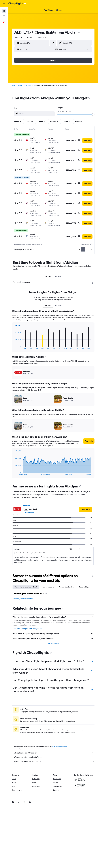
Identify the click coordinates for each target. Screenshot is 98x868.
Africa (20, 85)
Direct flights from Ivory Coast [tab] (26, 587)
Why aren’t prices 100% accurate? (54, 761)
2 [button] (88, 249)
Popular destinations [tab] (66, 587)
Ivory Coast (28, 85)
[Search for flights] (4, 11)
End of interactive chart (14, 347)
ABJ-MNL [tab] (58, 277)
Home (13, 85)
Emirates (27, 506)
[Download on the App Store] (80, 785)
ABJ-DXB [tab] (48, 277)
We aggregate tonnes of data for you (54, 757)
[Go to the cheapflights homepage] (17, 4)
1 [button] (83, 249)
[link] (85, 509)
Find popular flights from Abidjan (27, 629)
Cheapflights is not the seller (54, 753)
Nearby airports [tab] (48, 587)
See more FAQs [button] (53, 643)
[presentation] (79, 33)
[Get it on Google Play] (80, 780)
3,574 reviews (29, 513)
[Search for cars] (4, 16)
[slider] (93, 115)
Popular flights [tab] (85, 587)
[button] (4, 4)
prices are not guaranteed (59, 746)
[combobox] (42, 37)
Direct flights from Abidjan (23, 599)
